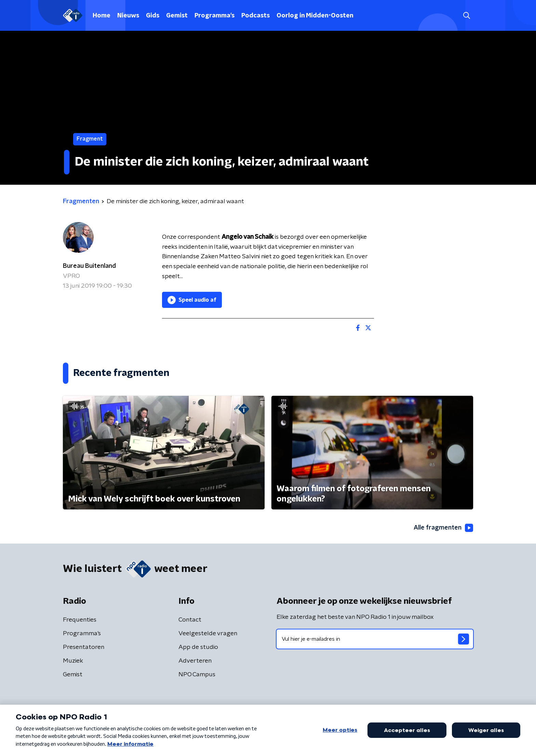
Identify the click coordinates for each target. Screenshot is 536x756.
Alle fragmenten (443, 528)
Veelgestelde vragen (208, 634)
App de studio (198, 647)
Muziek (73, 661)
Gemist (177, 16)
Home (102, 16)
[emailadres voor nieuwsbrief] (375, 639)
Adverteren (195, 661)
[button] (466, 16)
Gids (153, 16)
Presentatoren (84, 647)
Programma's (215, 16)
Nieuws (128, 16)
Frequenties (80, 620)
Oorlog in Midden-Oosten (315, 16)
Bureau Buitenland (89, 266)
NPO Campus (197, 675)
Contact (190, 620)
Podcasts (256, 16)
